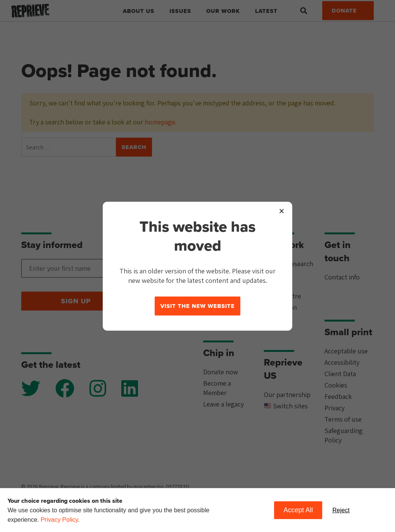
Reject (341, 510)
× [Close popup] (282, 211)
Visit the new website (197, 306)
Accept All (298, 510)
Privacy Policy (59, 520)
